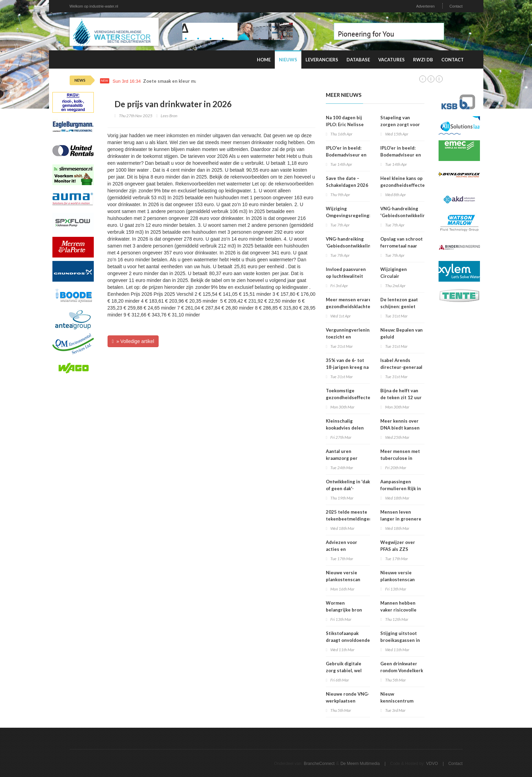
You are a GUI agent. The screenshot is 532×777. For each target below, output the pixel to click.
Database (358, 60)
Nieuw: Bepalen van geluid (401, 333)
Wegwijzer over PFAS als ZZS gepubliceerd (398, 549)
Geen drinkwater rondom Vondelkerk (402, 667)
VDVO (432, 764)
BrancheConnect (319, 764)
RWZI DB (423, 60)
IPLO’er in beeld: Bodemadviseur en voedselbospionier (401, 155)
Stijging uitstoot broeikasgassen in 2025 (400, 640)
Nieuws (288, 60)
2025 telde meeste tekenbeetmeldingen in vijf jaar (349, 519)
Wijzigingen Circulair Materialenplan (397, 276)
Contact (456, 6)
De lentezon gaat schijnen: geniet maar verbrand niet (401, 306)
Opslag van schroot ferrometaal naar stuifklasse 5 (401, 246)
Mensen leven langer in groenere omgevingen (401, 519)
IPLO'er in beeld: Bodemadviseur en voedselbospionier (346, 155)
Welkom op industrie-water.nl (94, 6)
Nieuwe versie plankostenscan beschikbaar (343, 579)
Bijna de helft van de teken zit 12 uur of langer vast (401, 397)
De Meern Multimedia (360, 764)
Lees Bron (169, 116)
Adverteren (425, 6)
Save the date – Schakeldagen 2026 (347, 182)
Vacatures (392, 60)
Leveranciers (322, 60)
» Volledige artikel (133, 341)
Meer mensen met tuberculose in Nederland (400, 458)
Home (264, 60)
